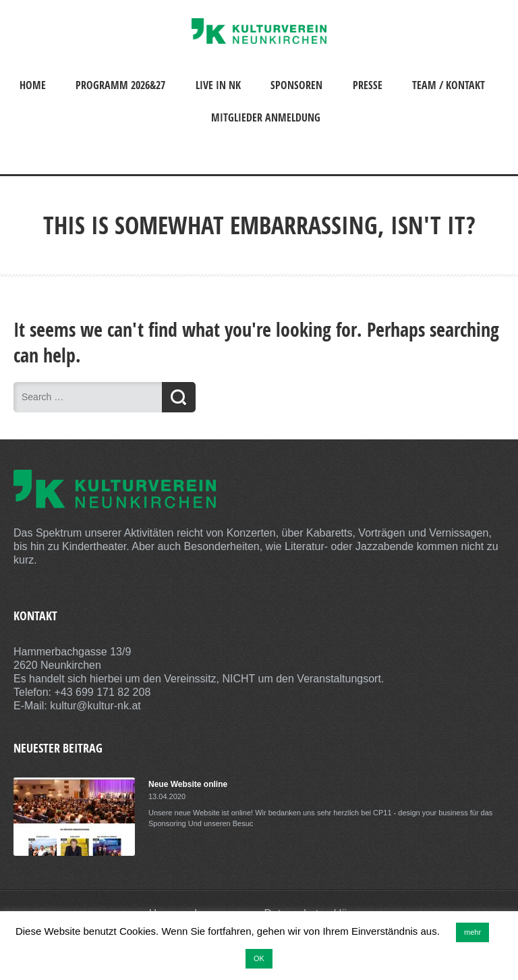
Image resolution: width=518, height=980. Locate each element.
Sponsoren (296, 85)
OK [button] (259, 958)
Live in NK (218, 85)
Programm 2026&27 (120, 85)
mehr (472, 932)
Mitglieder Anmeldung (266, 117)
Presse (368, 85)
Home (33, 85)
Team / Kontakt (449, 85)
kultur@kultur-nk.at (95, 706)
